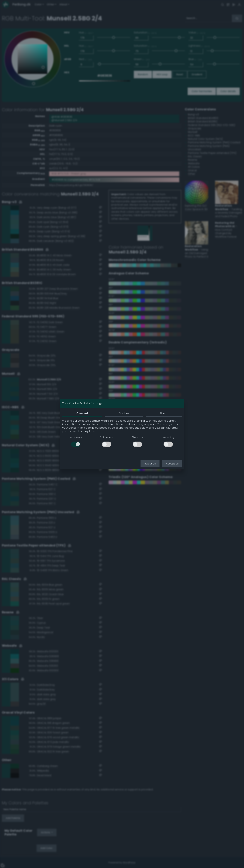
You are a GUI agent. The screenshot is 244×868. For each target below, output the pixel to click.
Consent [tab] (82, 413)
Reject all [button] (150, 464)
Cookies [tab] (124, 413)
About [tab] (164, 413)
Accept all (172, 464)
